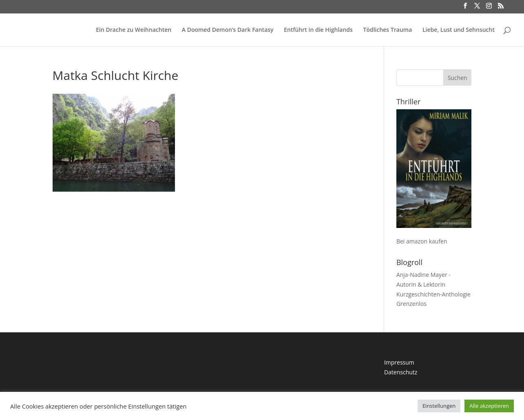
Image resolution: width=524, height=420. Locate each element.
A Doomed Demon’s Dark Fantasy (228, 30)
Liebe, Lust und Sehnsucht (459, 30)
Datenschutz (401, 372)
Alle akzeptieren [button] (489, 406)
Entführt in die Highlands (318, 30)
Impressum (399, 362)
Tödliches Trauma (387, 30)
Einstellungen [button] (439, 406)
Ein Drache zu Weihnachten (134, 30)
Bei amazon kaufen (422, 241)
